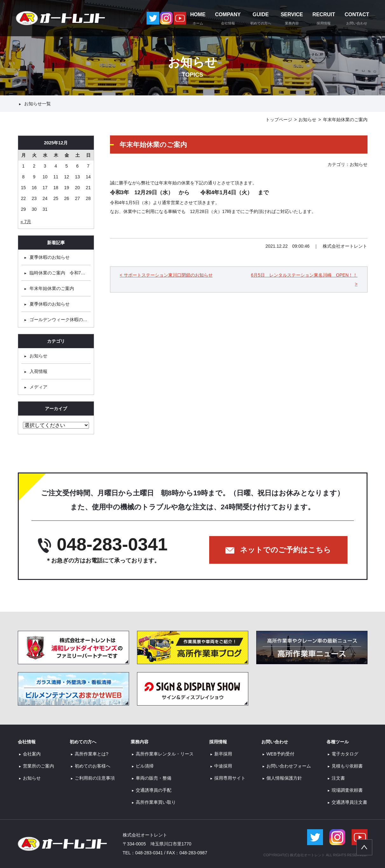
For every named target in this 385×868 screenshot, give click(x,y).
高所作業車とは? (92, 754)
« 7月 (26, 222)
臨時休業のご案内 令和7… (58, 273)
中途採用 (223, 766)
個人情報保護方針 (284, 778)
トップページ (279, 120)
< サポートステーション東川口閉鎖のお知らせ (166, 275)
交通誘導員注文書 (349, 802)
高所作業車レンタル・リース (165, 754)
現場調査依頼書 (347, 790)
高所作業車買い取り (156, 802)
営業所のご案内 (38, 766)
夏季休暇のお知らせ (50, 257)
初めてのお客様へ (93, 766)
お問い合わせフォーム (289, 766)
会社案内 (32, 754)
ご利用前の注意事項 (95, 778)
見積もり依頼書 (347, 766)
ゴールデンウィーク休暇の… (58, 320)
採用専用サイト (230, 778)
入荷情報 (38, 371)
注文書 (338, 778)
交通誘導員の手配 (154, 790)
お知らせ (307, 120)
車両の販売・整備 (154, 778)
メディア (38, 387)
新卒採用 (223, 754)
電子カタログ (345, 754)
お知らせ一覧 (38, 104)
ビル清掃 (145, 766)
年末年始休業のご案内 (52, 288)
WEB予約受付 (280, 754)
